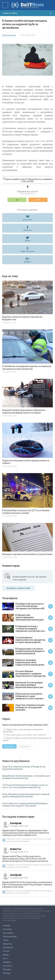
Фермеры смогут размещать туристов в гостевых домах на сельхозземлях (29, 840)
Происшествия (9, 35)
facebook (27, 230)
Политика (7, 929)
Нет (38, 200)
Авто (5, 958)
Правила (7, 962)
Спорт (6, 940)
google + (28, 262)
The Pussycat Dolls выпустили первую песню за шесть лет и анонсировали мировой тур (25, 786)
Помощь (7, 973)
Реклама (7, 969)
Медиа (6, 955)
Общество (8, 944)
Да (17, 200)
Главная (7, 926)
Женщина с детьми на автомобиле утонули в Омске (27, 554)
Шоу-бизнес (8, 947)
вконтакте (28, 220)
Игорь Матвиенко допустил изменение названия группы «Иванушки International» (26, 795)
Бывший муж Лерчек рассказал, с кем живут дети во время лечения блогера (26, 777)
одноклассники (27, 251)
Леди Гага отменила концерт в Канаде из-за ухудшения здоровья (24, 768)
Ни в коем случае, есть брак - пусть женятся (26, 735)
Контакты (7, 966)
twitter (28, 241)
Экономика (8, 933)
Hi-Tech (6, 951)
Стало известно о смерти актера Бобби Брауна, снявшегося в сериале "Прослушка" (25, 805)
